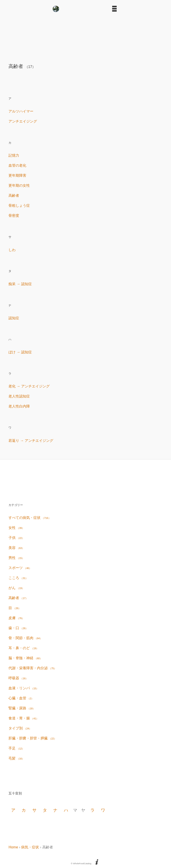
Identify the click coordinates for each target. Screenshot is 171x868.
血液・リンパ (23, 688)
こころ (18, 578)
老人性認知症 (19, 396)
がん (16, 588)
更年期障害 (17, 175)
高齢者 (14, 196)
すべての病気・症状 (30, 518)
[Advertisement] (85, 36)
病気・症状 (30, 847)
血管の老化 (17, 165)
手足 (16, 748)
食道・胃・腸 (23, 718)
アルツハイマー (21, 111)
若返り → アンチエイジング (31, 441)
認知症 (14, 318)
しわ (12, 250)
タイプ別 (20, 728)
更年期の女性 (19, 185)
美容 (16, 548)
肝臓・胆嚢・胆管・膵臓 (32, 738)
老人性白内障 (19, 406)
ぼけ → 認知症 (20, 352)
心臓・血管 (21, 698)
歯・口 (18, 628)
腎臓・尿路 (22, 708)
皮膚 (16, 618)
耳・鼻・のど (23, 648)
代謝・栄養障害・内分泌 (32, 668)
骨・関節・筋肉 (25, 638)
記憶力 (14, 155)
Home (13, 847)
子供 (16, 538)
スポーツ (20, 568)
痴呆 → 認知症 (20, 284)
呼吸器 (18, 678)
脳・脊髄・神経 (25, 658)
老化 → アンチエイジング (29, 386)
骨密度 (14, 216)
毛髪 (16, 758)
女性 (16, 528)
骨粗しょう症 (19, 206)
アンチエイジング (23, 121)
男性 (16, 558)
